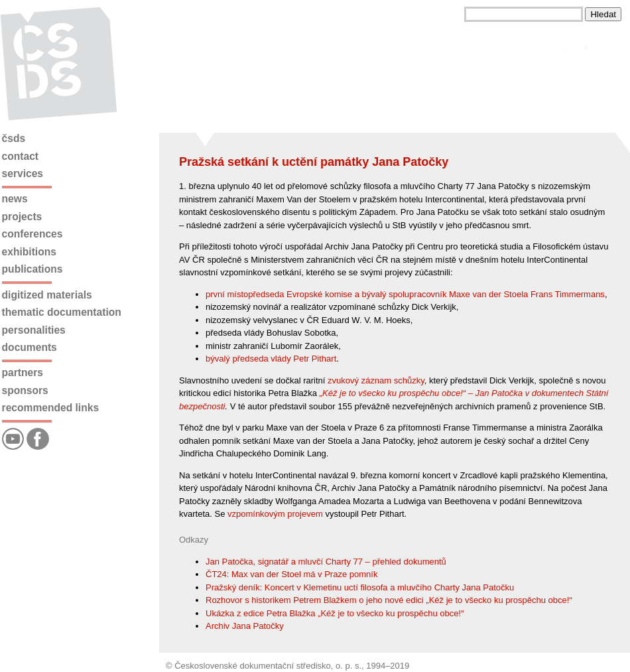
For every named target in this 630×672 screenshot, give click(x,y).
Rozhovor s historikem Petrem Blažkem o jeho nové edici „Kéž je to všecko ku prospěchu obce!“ (389, 600)
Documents (30, 347)
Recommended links (50, 408)
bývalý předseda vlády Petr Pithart (271, 359)
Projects (22, 217)
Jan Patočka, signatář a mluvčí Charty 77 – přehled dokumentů (326, 562)
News (15, 199)
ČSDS (14, 138)
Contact (20, 156)
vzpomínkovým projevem (275, 514)
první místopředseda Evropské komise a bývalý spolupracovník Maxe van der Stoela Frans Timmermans (405, 294)
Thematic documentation (62, 312)
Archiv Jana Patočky (245, 626)
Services (23, 173)
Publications (32, 269)
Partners (23, 372)
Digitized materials (47, 295)
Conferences (32, 234)
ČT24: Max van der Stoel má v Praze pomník (291, 574)
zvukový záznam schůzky (376, 380)
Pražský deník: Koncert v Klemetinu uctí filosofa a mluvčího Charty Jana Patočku (360, 587)
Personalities (34, 330)
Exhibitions (29, 252)
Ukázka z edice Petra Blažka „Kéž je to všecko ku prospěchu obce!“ (335, 613)
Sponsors (25, 390)
